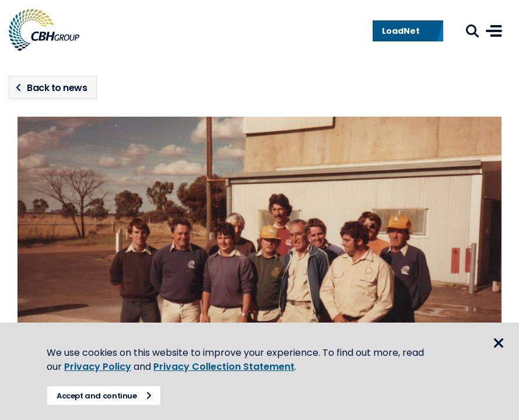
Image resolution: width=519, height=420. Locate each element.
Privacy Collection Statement (224, 367)
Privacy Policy (98, 367)
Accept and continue (97, 396)
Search (472, 31)
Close (499, 343)
